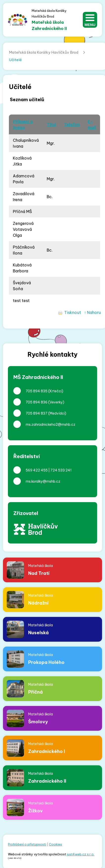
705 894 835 (37, 391)
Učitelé (15, 60)
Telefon (72, 124)
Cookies (55, 844)
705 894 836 (37, 402)
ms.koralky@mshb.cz (43, 481)
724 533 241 (61, 470)
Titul (51, 124)
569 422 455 (37, 470)
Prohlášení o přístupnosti (27, 844)
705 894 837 (37, 413)
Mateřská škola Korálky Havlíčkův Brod (44, 52)
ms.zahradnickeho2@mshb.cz (51, 424)
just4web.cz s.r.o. (81, 854)
